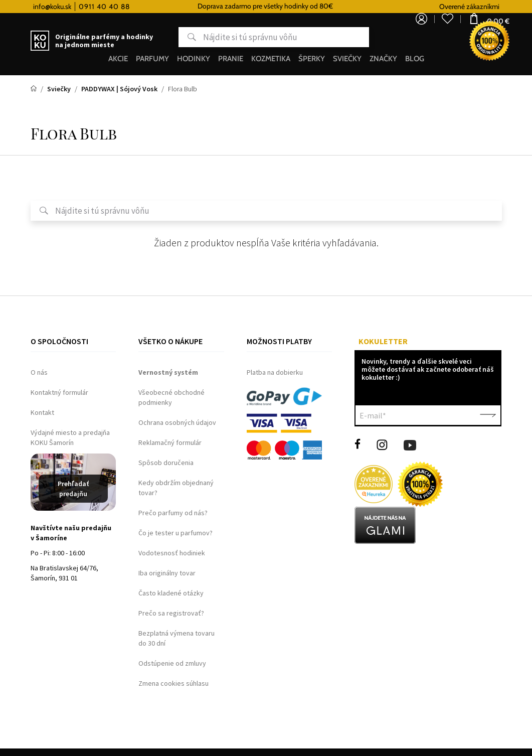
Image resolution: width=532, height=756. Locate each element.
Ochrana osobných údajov (177, 422)
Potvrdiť (488, 415)
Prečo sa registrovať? (171, 613)
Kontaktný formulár (59, 392)
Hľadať (152, 37)
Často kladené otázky (171, 593)
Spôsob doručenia (166, 463)
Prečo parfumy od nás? (173, 513)
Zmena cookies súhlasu (173, 683)
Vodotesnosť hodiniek (172, 553)
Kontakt (42, 412)
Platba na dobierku (275, 372)
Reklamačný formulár (170, 442)
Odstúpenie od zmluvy (172, 663)
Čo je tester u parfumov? (175, 533)
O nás (39, 372)
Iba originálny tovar (167, 573)
